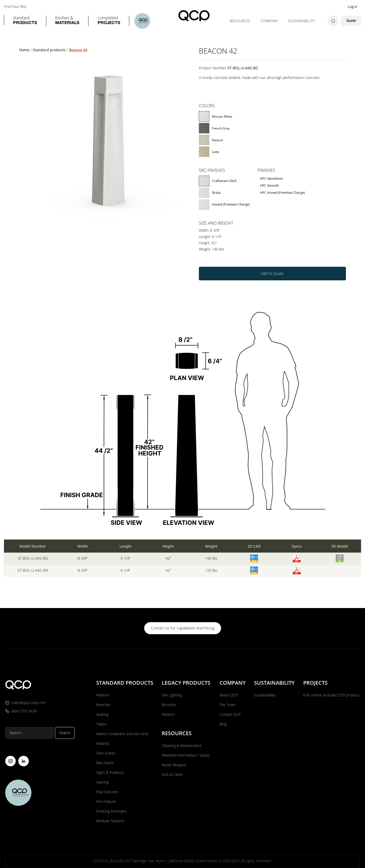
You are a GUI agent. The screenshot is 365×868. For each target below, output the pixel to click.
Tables (102, 724)
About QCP (229, 695)
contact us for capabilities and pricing (183, 628)
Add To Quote (272, 273)
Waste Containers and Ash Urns (122, 734)
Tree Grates (106, 753)
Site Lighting (172, 695)
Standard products (49, 50)
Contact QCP (230, 714)
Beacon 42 (78, 50)
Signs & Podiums (110, 772)
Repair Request (174, 765)
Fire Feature (106, 801)
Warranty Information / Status (186, 755)
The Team (228, 705)
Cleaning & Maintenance (182, 745)
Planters (103, 695)
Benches (103, 705)
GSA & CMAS (172, 775)
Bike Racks (105, 763)
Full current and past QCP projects (332, 695)
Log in (352, 7)
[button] (25, 21)
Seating (102, 714)
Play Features (107, 792)
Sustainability (301, 21)
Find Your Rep (15, 7)
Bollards (103, 743)
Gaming (102, 782)
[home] (194, 16)
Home (24, 50)
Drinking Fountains (111, 811)
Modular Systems (110, 821)
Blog (223, 724)
